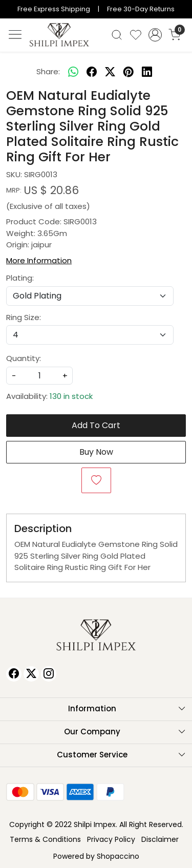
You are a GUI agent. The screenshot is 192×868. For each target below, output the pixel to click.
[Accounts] (155, 35)
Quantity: (24, 358)
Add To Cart (96, 425)
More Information (39, 260)
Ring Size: (24, 317)
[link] (117, 35)
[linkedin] (147, 72)
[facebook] (92, 72)
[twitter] (110, 72)
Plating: (20, 278)
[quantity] (39, 376)
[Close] (180, 12)
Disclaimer (160, 839)
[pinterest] (129, 72)
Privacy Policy (111, 839)
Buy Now (96, 452)
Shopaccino (118, 856)
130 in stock (71, 396)
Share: (48, 71)
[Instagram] (49, 674)
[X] (31, 674)
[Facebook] (14, 674)
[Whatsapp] (73, 72)
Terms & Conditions (45, 839)
